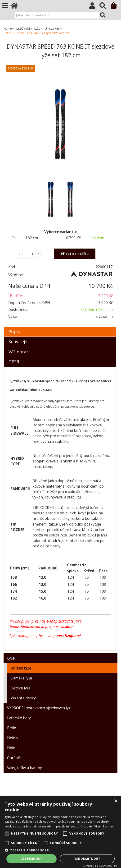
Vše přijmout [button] (31, 859)
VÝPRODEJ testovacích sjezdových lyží (39, 708)
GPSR (14, 362)
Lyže (11, 658)
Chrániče (15, 758)
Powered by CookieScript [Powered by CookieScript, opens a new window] (100, 866)
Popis (14, 332)
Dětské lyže (21, 688)
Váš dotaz (18, 352)
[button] (60, 850)
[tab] (60, 327)
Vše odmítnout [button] (87, 859)
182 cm (32, 238)
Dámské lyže (21, 678)
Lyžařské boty (19, 718)
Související (19, 342)
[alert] (60, 832)
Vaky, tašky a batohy (25, 768)
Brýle (12, 728)
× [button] (116, 801)
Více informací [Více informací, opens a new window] (104, 826)
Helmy (13, 738)
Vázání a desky (23, 698)
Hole (11, 748)
